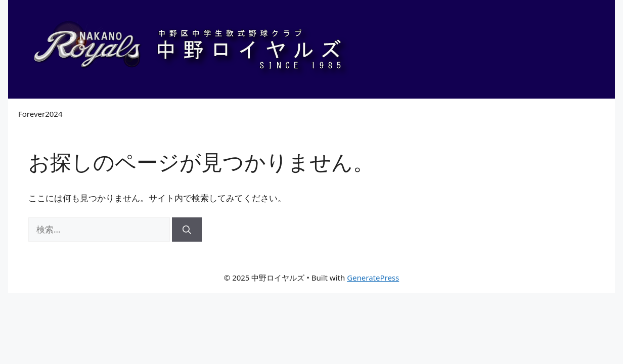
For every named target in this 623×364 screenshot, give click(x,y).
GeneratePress (373, 278)
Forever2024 (40, 114)
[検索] (187, 230)
